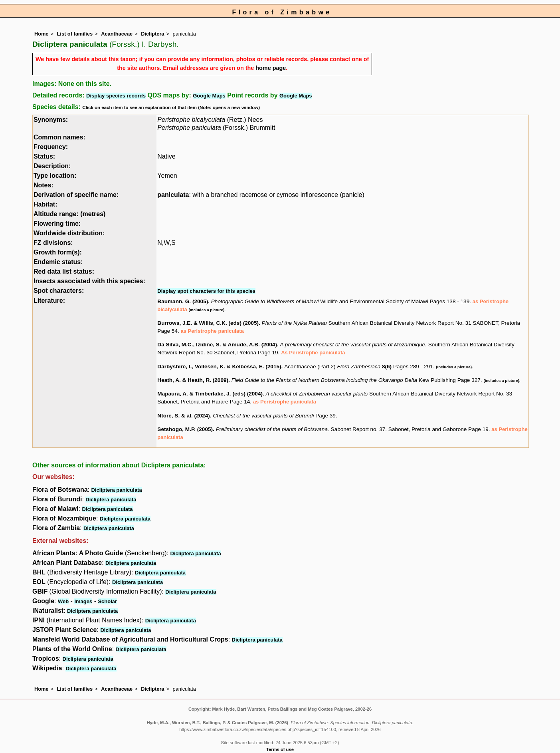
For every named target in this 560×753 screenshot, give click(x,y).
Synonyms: (51, 120)
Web (63, 601)
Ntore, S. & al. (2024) (183, 416)
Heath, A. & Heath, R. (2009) (193, 380)
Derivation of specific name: (76, 195)
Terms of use (280, 749)
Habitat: (46, 204)
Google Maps (209, 96)
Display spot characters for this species (206, 291)
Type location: (55, 176)
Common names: (59, 137)
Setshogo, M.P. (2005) (185, 429)
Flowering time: (57, 224)
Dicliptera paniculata (117, 490)
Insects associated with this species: (89, 281)
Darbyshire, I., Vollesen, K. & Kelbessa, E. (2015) (219, 367)
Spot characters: (59, 291)
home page (271, 68)
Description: (52, 166)
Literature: (49, 301)
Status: (44, 156)
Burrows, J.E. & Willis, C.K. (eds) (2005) (208, 323)
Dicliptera (152, 34)
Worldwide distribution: (69, 233)
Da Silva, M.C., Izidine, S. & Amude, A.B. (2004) (217, 345)
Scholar (107, 601)
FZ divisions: (53, 243)
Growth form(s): (58, 252)
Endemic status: (58, 262)
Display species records (116, 96)
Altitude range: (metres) (69, 214)
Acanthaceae (117, 34)
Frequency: (51, 147)
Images (83, 601)
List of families (75, 34)
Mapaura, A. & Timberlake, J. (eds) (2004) (210, 394)
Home (42, 34)
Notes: (44, 185)
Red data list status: (64, 271)
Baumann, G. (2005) (183, 301)
